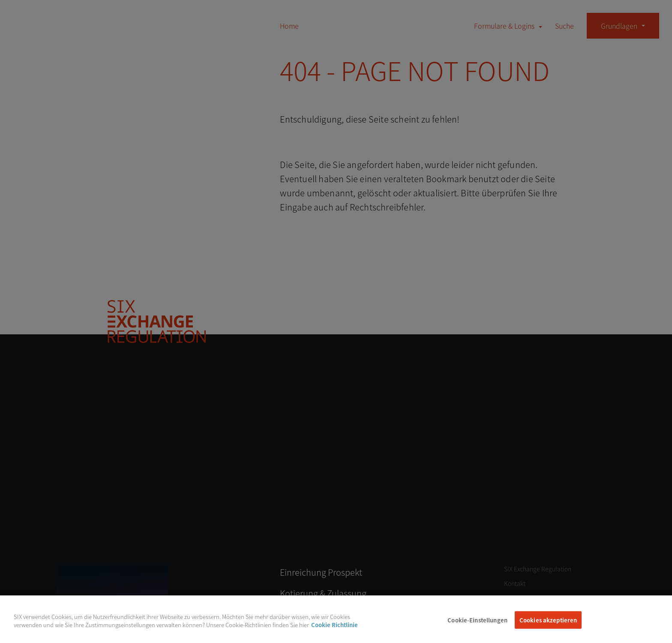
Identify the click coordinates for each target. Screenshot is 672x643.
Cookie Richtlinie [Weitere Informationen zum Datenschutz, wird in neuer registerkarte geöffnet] (334, 631)
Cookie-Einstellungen (477, 626)
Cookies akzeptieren (548, 626)
